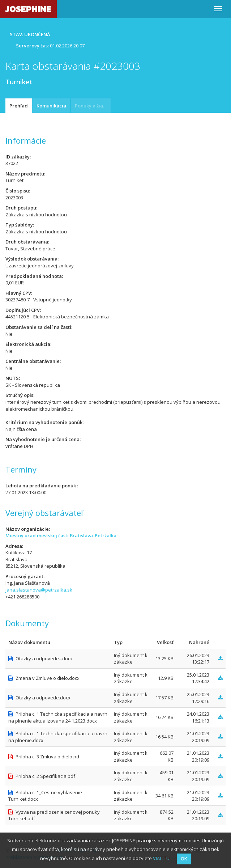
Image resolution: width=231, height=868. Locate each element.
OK (184, 859)
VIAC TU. (162, 858)
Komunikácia (51, 106)
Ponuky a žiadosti (93, 106)
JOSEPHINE (28, 9)
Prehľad (19, 106)
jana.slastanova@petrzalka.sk (39, 590)
